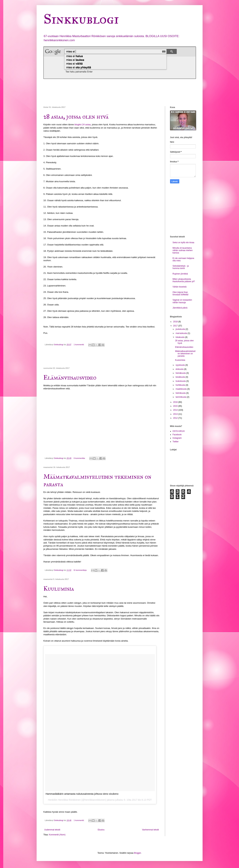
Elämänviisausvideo (70, 378)
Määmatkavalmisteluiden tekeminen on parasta (185, 354)
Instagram (177, 438)
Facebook (177, 435)
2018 (176, 322)
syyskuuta (180, 365)
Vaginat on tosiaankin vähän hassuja (182, 301)
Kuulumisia (59, 589)
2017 (176, 326)
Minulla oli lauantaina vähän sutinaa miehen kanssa (183, 250)
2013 (176, 414)
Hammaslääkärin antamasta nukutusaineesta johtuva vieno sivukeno (82, 794)
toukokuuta (181, 381)
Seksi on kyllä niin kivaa (183, 243)
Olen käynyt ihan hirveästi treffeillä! (181, 293)
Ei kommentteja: (81, 570)
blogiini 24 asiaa (83, 125)
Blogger (137, 853)
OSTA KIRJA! (179, 431)
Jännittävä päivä (180, 308)
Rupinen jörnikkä (180, 274)
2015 (176, 406)
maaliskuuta (181, 389)
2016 (176, 402)
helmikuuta (181, 393)
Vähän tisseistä (180, 287)
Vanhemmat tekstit (150, 830)
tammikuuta (181, 397)
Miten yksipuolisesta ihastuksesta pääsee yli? (184, 280)
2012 (176, 418)
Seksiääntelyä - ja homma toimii (181, 267)
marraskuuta (182, 333)
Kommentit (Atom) (57, 835)
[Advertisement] (106, 92)
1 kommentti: (79, 345)
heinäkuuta (181, 373)
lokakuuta (180, 337)
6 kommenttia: (80, 458)
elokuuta (180, 369)
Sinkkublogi (81, 19)
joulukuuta (180, 329)
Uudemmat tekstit (52, 830)
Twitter (176, 442)
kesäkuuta (180, 377)
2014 (176, 410)
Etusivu (101, 830)
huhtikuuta (181, 385)
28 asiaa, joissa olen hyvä (76, 117)
